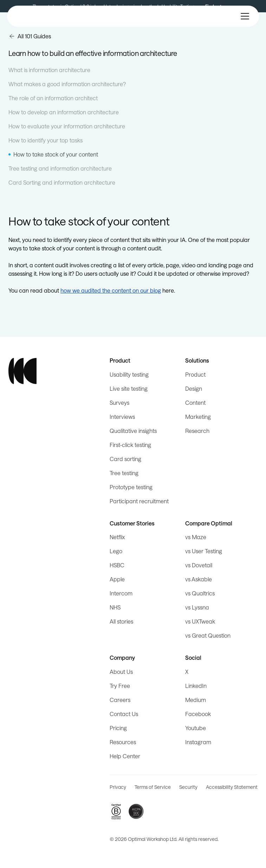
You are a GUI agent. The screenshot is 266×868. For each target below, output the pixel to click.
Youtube (196, 728)
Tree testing (124, 473)
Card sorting (125, 459)
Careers (120, 700)
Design (194, 388)
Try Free (120, 686)
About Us (121, 672)
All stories (121, 621)
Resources (123, 742)
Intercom (121, 593)
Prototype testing (131, 487)
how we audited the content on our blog (111, 290)
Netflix (117, 537)
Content (195, 403)
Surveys (119, 403)
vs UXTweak (200, 621)
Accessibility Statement (232, 787)
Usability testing (129, 374)
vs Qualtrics (200, 593)
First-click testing (130, 445)
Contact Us (124, 714)
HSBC (117, 565)
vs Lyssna (197, 607)
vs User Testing (204, 551)
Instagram (198, 742)
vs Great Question (208, 635)
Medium (196, 700)
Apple (117, 579)
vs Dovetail (199, 565)
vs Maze (196, 537)
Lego (116, 551)
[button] (245, 16)
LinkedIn (196, 686)
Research (197, 431)
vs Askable (199, 579)
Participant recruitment (139, 501)
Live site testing (129, 388)
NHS (115, 607)
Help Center (125, 756)
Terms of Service (153, 787)
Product (195, 374)
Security (188, 787)
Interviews (122, 417)
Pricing (118, 728)
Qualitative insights (133, 431)
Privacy (118, 787)
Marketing (198, 417)
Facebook (198, 714)
